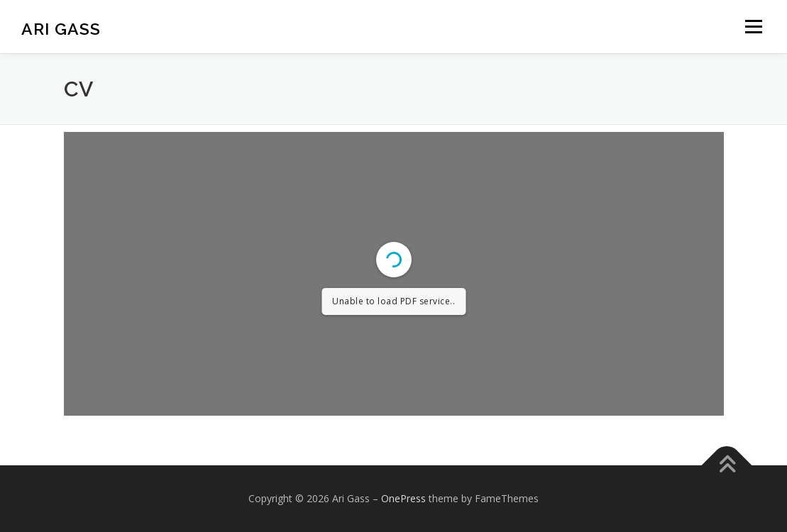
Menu (753, 27)
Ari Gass (61, 29)
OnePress (403, 498)
